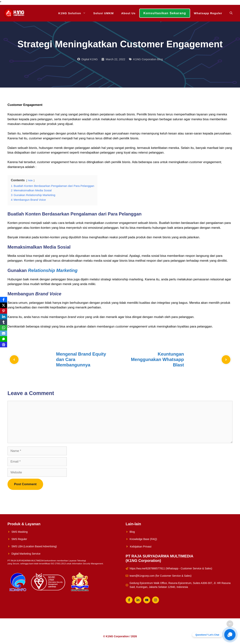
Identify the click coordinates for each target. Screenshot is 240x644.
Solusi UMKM (103, 13)
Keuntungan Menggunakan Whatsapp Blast (157, 359)
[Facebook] (4, 300)
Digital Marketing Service (26, 554)
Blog (132, 532)
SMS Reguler (19, 539)
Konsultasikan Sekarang (165, 13)
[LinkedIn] (4, 316)
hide (30, 180)
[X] (4, 305)
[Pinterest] (4, 311)
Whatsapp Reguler (208, 13)
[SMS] (4, 339)
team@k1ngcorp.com (142, 576)
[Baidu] (4, 345)
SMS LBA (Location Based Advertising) (34, 546)
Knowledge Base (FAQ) (143, 539)
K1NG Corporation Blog (148, 59)
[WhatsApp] (4, 328)
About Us (128, 13)
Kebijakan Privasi (141, 546)
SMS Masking (19, 532)
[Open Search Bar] (231, 13)
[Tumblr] (4, 322)
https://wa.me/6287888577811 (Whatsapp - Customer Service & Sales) (171, 568)
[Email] (4, 333)
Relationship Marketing (53, 270)
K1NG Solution (74, 13)
